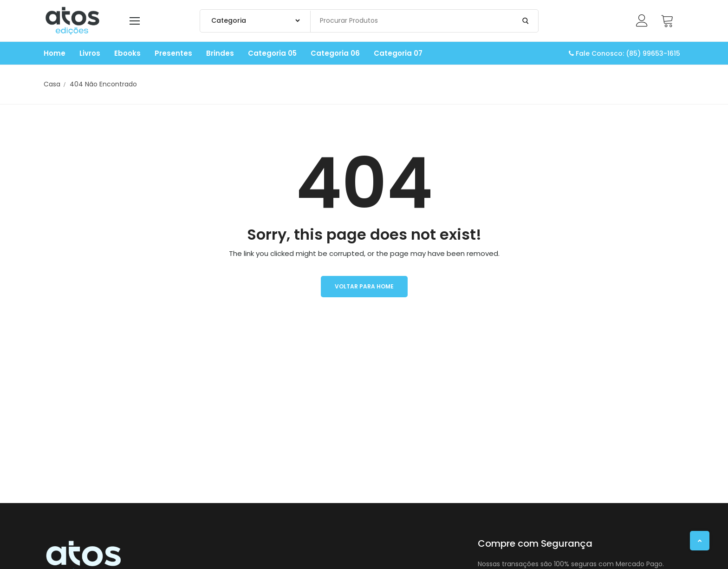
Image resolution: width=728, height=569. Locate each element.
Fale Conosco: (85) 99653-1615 (624, 53)
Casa (52, 84)
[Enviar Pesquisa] (526, 21)
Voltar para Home (364, 286)
